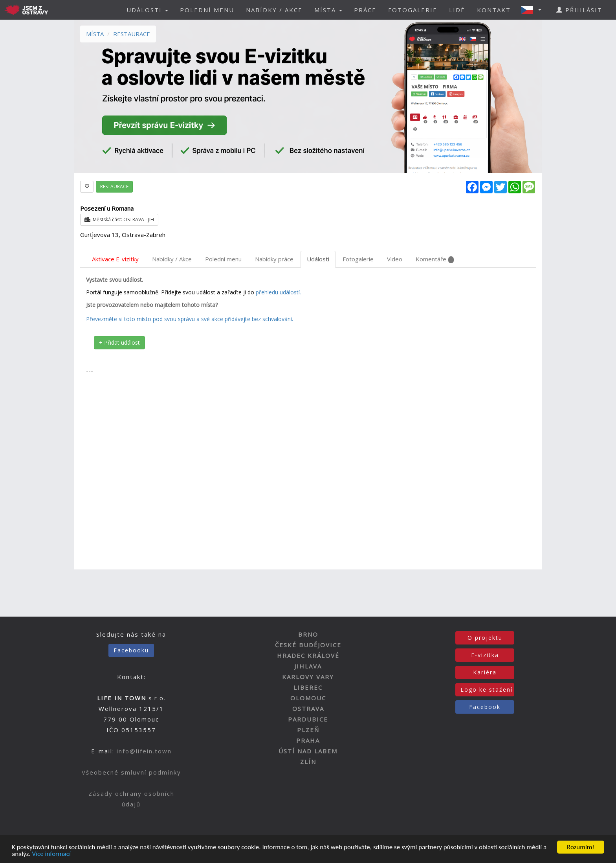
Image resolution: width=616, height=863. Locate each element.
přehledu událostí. (278, 292)
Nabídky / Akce (172, 259)
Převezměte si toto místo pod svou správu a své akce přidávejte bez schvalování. (190, 319)
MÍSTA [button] (328, 10)
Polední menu (223, 259)
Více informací (51, 855)
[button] (533, 10)
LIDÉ (457, 10)
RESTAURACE (132, 34)
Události (318, 259)
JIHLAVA (308, 666)
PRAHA (308, 740)
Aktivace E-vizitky (115, 259)
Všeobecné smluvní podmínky (131, 772)
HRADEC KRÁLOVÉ (308, 656)
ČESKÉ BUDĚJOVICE (308, 645)
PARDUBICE (308, 719)
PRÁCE (365, 10)
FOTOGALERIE (413, 10)
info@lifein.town (144, 751)
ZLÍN (308, 762)
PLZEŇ (308, 730)
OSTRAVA (308, 709)
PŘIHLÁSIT (579, 10)
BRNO (308, 634)
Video (395, 259)
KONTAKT (494, 10)
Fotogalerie (358, 259)
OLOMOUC (308, 698)
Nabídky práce (274, 259)
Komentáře (435, 259)
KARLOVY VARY (308, 677)
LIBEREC (308, 687)
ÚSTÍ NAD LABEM (308, 751)
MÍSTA (95, 34)
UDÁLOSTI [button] (147, 10)
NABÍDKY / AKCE (274, 10)
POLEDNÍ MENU (207, 10)
